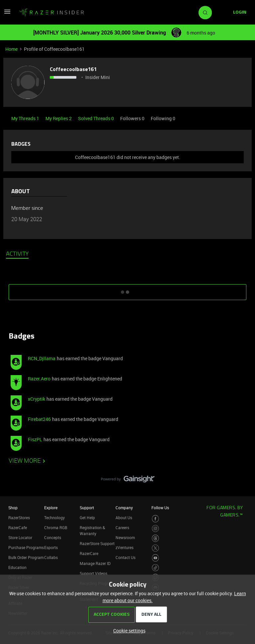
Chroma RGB (56, 527)
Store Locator (20, 537)
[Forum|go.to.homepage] (51, 13)
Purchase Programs (26, 547)
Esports (51, 547)
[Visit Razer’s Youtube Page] (156, 558)
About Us (124, 518)
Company (124, 508)
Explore (51, 508)
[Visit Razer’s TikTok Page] (156, 568)
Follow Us (160, 508)
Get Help (87, 518)
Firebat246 (39, 419)
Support (87, 508)
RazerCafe (18, 527)
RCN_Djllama (42, 358)
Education (17, 567)
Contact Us (126, 557)
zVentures (125, 547)
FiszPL (35, 439)
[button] (7, 14)
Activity (17, 254)
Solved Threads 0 (96, 118)
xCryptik (37, 399)
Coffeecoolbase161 (73, 70)
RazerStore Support (97, 543)
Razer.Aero (39, 379)
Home (11, 49)
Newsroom (125, 537)
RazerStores (19, 518)
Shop (13, 508)
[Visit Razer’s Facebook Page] (156, 519)
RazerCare (89, 553)
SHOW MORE (127, 290)
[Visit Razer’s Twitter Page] (156, 548)
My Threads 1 (26, 118)
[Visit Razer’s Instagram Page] (156, 529)
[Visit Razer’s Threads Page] (156, 538)
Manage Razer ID (95, 563)
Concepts (53, 537)
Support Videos (93, 573)
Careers (122, 527)
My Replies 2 (59, 118)
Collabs (51, 557)
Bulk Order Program (26, 557)
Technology (54, 518)
